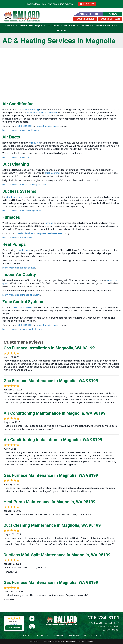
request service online (47, 126)
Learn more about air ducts (17, 157)
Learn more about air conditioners (21, 130)
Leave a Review (14, 628)
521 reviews (15, 623)
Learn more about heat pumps (19, 268)
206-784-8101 (25, 126)
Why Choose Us (92, 635)
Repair (23, 26)
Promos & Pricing (107, 26)
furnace (49, 223)
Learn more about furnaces (17, 238)
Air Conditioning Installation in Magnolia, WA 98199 (53, 440)
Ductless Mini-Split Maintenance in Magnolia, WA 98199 (57, 555)
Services (11, 26)
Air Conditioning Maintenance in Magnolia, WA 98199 (55, 413)
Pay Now (61, 30)
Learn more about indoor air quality (21, 295)
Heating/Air (37, 26)
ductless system (15, 197)
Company (87, 26)
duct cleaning (52, 173)
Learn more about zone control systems (24, 329)
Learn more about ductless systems (22, 210)
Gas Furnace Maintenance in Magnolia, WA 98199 (51, 381)
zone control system (21, 307)
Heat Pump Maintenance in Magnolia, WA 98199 (50, 502)
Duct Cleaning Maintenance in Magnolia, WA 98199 (52, 525)
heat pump (24, 250)
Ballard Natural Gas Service (42, 113)
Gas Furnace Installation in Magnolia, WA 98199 (49, 348)
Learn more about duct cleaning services (24, 184)
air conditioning (30, 110)
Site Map (89, 641)
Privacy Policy (58, 641)
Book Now (87, 4)
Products (71, 26)
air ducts (35, 143)
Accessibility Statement (75, 641)
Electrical (55, 26)
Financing (74, 635)
